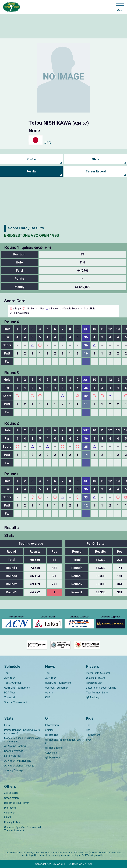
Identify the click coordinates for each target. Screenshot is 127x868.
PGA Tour (10, 693)
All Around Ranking (15, 746)
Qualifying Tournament (17, 688)
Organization (11, 798)
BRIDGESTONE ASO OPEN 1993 (32, 235)
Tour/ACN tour (13, 683)
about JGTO (11, 793)
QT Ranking (93, 697)
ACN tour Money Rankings (19, 766)
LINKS (8, 818)
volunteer (10, 813)
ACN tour (10, 678)
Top (88, 725)
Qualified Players (96, 678)
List (88, 730)
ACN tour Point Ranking (18, 761)
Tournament (93, 735)
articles (49, 730)
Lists (7, 725)
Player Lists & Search (98, 673)
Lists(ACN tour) (13, 756)
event (89, 740)
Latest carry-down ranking (101, 688)
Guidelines (51, 753)
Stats (96, 159)
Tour (7, 673)
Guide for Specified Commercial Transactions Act (22, 829)
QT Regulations (54, 748)
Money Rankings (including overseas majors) (22, 740)
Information (52, 725)
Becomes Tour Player (17, 803)
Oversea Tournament (57, 688)
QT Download (53, 758)
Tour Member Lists (97, 693)
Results (31, 171)
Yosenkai (9, 697)
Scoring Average (14, 751)
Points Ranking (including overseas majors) (22, 732)
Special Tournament (16, 702)
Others (49, 693)
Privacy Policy (12, 822)
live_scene (10, 808)
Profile (31, 159)
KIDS (48, 697)
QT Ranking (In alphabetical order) (63, 741)
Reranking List (94, 683)
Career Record (96, 171)
